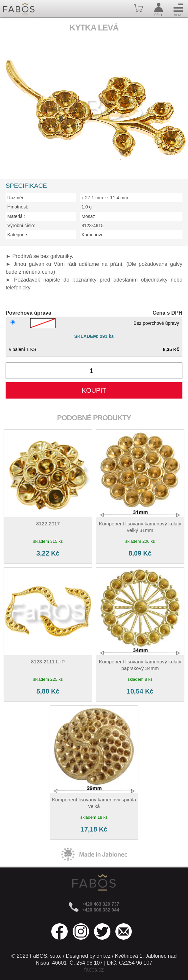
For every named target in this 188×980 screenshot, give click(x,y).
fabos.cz (94, 970)
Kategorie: (18, 235)
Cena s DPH (167, 313)
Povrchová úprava (28, 313)
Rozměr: (16, 198)
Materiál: (16, 216)
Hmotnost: (18, 207)
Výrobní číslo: (21, 225)
